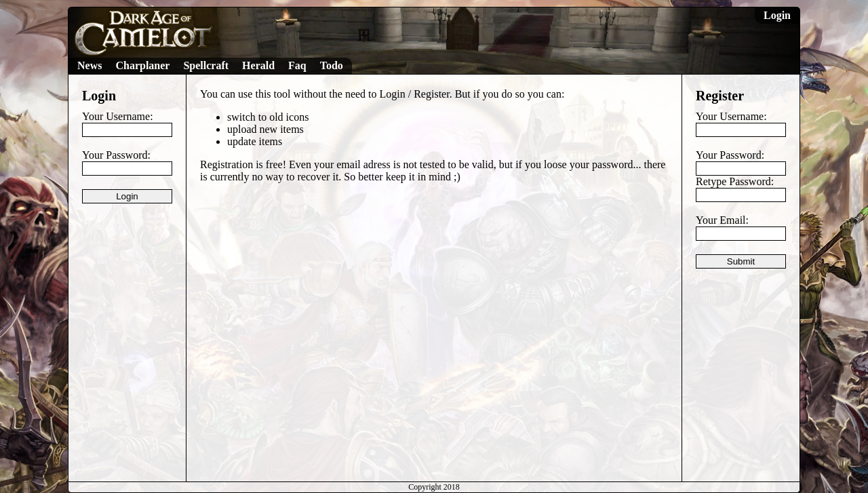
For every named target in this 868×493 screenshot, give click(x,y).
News (90, 65)
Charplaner (142, 65)
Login (777, 15)
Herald (258, 65)
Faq (297, 65)
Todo (332, 65)
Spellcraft (206, 65)
